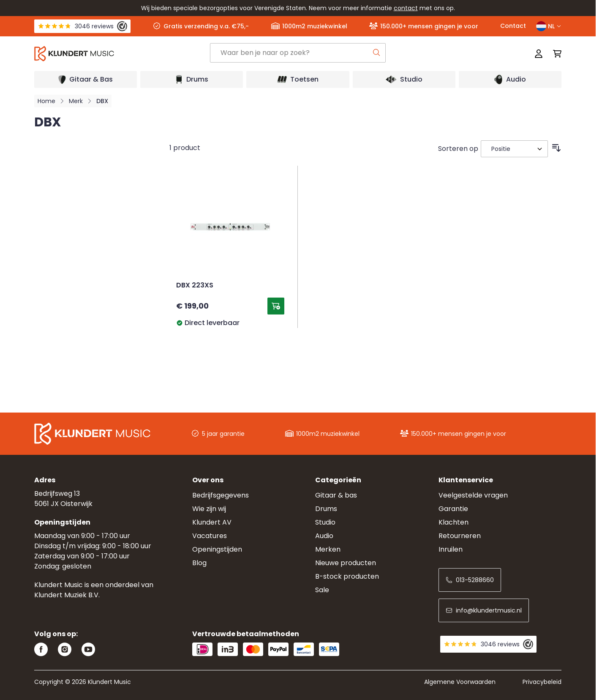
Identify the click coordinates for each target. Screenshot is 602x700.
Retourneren (460, 536)
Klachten (454, 522)
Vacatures (210, 536)
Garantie (453, 509)
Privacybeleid (542, 682)
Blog (199, 563)
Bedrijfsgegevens (221, 495)
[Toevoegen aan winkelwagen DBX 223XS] (276, 306)
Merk (76, 101)
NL (549, 26)
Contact (513, 26)
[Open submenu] (86, 79)
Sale (322, 590)
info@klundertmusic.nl (484, 610)
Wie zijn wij (209, 509)
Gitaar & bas (336, 495)
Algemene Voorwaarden (460, 682)
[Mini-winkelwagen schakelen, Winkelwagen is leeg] (555, 54)
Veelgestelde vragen (473, 495)
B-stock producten (347, 576)
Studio (325, 522)
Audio (324, 536)
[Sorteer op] (514, 149)
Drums (326, 509)
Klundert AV (212, 522)
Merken (328, 549)
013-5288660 (470, 580)
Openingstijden (217, 549)
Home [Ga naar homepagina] (46, 101)
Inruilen (451, 549)
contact (406, 8)
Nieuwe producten (346, 563)
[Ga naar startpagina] (122, 54)
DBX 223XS (195, 286)
